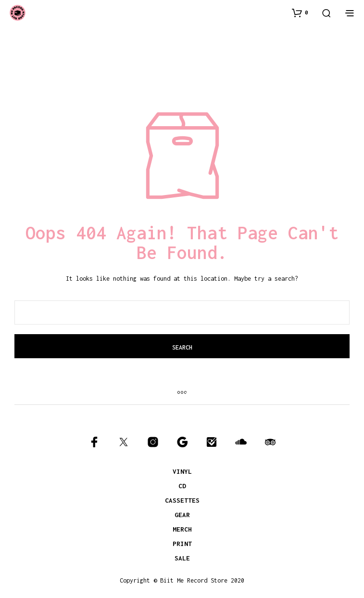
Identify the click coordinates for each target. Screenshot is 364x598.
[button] (300, 13)
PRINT (182, 544)
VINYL (182, 471)
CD (182, 486)
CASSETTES (182, 500)
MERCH (182, 529)
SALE (182, 558)
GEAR (182, 515)
